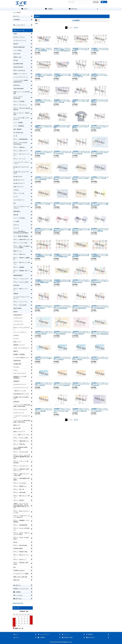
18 (75, 28)
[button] (97, 9)
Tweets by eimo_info (18, 603)
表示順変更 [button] (76, 20)
